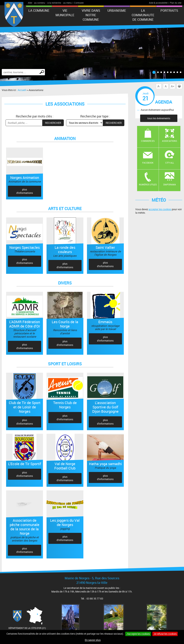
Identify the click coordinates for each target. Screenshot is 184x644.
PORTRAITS (169, 10)
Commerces (148, 141)
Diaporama (170, 184)
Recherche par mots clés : (35, 116)
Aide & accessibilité (158, 3)
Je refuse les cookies (165, 634)
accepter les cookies (160, 209)
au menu (67, 3)
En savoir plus (93, 640)
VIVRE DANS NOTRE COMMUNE (91, 15)
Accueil (22, 90)
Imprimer (180, 86)
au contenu (40, 3)
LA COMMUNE (39, 10)
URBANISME (117, 10)
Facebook (148, 163)
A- (159, 86)
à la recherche (54, 3)
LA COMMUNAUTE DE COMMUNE (143, 15)
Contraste (79, 3)
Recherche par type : (95, 116)
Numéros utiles (148, 184)
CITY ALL (170, 163)
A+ (173, 86)
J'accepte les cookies (138, 634)
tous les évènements (159, 118)
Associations (170, 141)
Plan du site (176, 3)
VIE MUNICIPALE (65, 13)
